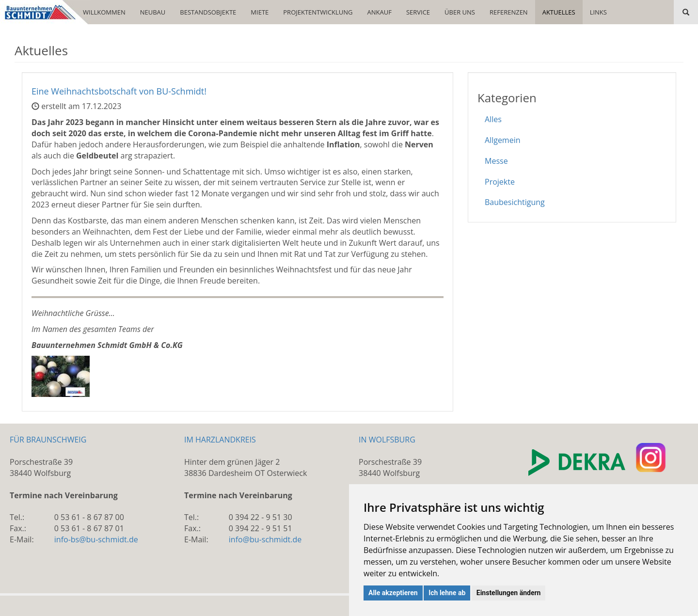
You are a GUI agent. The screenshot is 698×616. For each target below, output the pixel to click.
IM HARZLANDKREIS (220, 440)
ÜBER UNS (460, 12)
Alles (493, 119)
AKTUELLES (559, 12)
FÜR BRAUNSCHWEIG (48, 440)
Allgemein (503, 140)
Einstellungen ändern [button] (509, 593)
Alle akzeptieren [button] (393, 593)
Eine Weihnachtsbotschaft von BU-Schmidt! (119, 91)
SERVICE (418, 12)
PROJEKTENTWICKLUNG (318, 12)
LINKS (598, 12)
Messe (496, 161)
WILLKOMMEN (104, 12)
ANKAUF (380, 12)
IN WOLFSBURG (387, 440)
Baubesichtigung (515, 202)
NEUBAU (153, 12)
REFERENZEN (509, 12)
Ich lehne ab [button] (447, 593)
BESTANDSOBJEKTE (208, 12)
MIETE (260, 12)
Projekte (500, 182)
